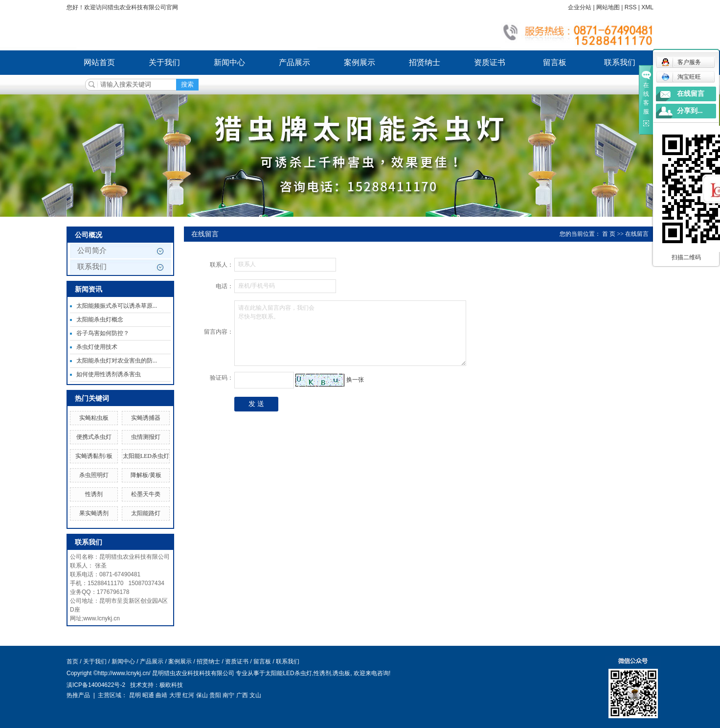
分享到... (690, 111)
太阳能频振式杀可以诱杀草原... (117, 306)
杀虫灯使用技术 (97, 347)
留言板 (555, 62)
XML (647, 7)
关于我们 (164, 62)
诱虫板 (341, 673)
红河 (188, 695)
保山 (202, 695)
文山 (255, 695)
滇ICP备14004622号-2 (96, 685)
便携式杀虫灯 (94, 437)
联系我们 (620, 62)
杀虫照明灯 (94, 475)
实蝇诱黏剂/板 (94, 456)
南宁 (228, 695)
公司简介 (92, 250)
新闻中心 (229, 62)
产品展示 (294, 62)
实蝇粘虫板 (94, 418)
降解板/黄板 (146, 475)
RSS (631, 7)
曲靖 (161, 695)
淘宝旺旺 (681, 77)
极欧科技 (171, 685)
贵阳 (215, 695)
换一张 (355, 380)
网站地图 (608, 7)
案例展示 (360, 62)
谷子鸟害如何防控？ (103, 333)
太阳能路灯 (146, 513)
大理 (175, 695)
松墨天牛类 (146, 494)
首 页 (609, 234)
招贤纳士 (425, 62)
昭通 (148, 695)
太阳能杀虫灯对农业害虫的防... (117, 361)
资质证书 (490, 62)
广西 (242, 695)
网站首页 (99, 62)
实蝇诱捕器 (146, 418)
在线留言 (691, 94)
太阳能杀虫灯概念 (100, 319)
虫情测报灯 (146, 437)
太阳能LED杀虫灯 (146, 456)
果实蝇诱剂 (94, 513)
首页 (72, 661)
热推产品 (78, 695)
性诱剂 (94, 494)
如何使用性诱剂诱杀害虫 (109, 374)
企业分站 (580, 7)
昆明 (135, 695)
